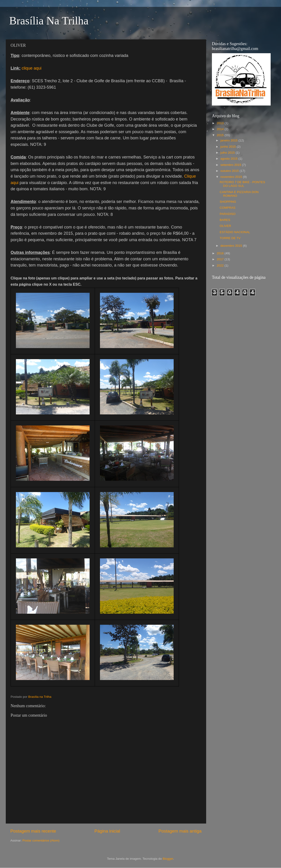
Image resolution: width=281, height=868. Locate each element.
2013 (221, 123)
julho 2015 (228, 153)
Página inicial (107, 831)
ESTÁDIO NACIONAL (235, 232)
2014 (221, 129)
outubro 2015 (230, 171)
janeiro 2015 (229, 140)
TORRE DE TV (230, 238)
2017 (221, 259)
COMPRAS (228, 208)
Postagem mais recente (33, 831)
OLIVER (225, 226)
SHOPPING (228, 202)
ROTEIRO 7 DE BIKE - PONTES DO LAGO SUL (242, 184)
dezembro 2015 (232, 246)
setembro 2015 (231, 165)
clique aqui (32, 68)
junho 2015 (229, 147)
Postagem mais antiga (180, 831)
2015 (221, 135)
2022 (221, 265)
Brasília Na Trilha (49, 21)
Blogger (168, 859)
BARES (225, 220)
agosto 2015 (229, 159)
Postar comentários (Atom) (41, 840)
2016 (221, 253)
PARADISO (228, 214)
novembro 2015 (232, 177)
